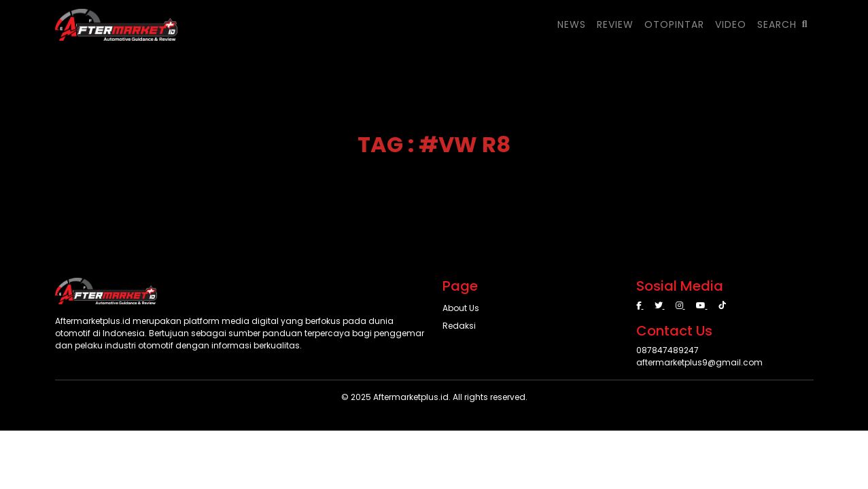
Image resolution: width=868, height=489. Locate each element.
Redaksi (459, 326)
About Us (461, 308)
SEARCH (783, 24)
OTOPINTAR (674, 24)
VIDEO (731, 24)
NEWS (572, 24)
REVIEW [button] (615, 24)
